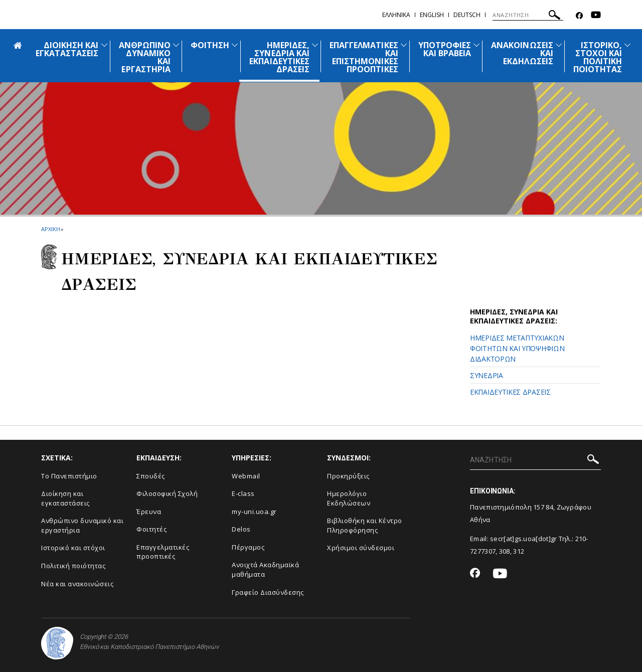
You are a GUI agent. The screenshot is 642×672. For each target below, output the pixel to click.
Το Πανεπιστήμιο (69, 476)
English (432, 15)
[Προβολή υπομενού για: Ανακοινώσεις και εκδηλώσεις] (559, 45)
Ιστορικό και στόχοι (73, 548)
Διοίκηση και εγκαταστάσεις (65, 498)
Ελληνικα (396, 15)
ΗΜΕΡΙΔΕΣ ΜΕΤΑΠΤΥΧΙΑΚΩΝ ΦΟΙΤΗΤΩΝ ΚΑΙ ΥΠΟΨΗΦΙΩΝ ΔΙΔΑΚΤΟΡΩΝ (517, 348)
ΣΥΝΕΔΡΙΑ (487, 375)
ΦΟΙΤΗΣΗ (210, 45)
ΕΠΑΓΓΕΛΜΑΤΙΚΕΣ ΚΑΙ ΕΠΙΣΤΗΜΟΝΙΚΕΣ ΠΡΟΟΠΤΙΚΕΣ (364, 57)
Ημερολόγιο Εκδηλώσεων (349, 498)
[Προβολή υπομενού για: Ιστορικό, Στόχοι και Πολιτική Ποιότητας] (627, 45)
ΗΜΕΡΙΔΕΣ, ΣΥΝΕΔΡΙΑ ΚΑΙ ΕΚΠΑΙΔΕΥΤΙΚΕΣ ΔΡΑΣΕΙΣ (279, 57)
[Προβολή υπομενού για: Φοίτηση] (235, 45)
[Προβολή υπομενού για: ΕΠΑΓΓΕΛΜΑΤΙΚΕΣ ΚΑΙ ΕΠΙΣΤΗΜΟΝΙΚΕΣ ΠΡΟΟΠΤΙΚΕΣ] (404, 45)
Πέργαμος (248, 547)
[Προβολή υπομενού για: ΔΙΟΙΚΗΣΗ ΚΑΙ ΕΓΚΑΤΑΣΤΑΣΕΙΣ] (104, 45)
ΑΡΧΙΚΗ (50, 229)
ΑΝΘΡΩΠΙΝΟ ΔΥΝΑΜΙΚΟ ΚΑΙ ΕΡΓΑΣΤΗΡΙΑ (145, 57)
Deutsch (467, 15)
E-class (243, 493)
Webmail (246, 476)
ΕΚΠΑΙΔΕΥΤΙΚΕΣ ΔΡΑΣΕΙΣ (510, 392)
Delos (241, 529)
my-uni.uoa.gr (254, 512)
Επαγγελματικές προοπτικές (163, 552)
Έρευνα (149, 512)
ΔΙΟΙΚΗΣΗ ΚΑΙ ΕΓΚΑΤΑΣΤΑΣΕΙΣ (67, 49)
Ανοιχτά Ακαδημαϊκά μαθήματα (265, 569)
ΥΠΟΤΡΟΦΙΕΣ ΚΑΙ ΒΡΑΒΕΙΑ (445, 49)
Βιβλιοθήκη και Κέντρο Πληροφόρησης (365, 525)
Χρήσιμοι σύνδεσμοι (361, 548)
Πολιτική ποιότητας (73, 566)
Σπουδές (151, 476)
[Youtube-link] (596, 16)
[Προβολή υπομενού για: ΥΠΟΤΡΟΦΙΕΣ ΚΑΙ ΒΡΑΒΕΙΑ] (476, 45)
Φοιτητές (151, 529)
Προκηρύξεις (348, 476)
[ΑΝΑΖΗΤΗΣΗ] (528, 15)
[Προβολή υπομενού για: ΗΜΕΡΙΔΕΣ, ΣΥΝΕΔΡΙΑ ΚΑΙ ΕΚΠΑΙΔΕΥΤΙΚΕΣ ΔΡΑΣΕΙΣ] (315, 45)
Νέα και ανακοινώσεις (77, 584)
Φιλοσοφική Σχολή (167, 493)
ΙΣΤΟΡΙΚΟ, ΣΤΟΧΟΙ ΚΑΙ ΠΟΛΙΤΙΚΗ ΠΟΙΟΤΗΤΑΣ (598, 57)
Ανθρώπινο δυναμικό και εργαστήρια (82, 525)
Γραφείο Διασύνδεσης (268, 592)
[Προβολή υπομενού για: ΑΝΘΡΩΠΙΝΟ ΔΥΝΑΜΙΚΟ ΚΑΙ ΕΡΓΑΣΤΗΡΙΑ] (176, 45)
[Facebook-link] (579, 16)
